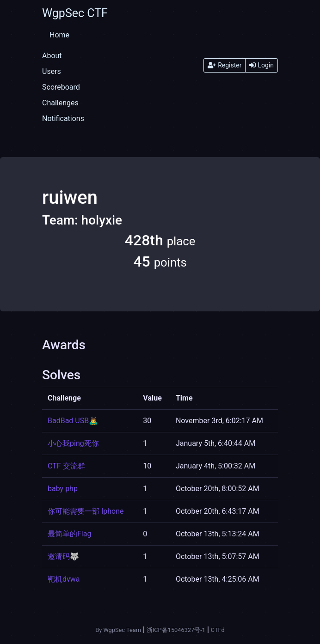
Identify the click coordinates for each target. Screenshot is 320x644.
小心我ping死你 (73, 443)
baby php (63, 489)
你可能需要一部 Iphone (86, 511)
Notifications (63, 118)
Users (52, 71)
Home (59, 35)
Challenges (60, 103)
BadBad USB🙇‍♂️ (73, 421)
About (52, 56)
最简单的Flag (69, 534)
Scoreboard (61, 87)
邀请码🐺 (63, 556)
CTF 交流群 (66, 466)
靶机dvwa (64, 579)
